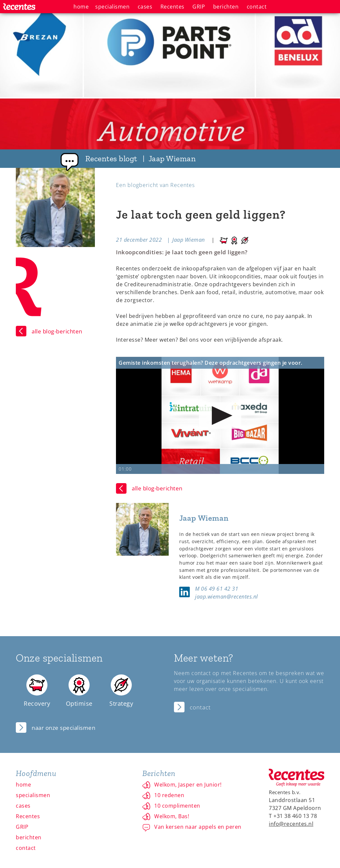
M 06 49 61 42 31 (217, 589)
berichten (29, 837)
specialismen (33, 795)
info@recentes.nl (291, 824)
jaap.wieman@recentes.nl (227, 597)
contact (26, 848)
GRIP (22, 827)
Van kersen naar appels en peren (198, 827)
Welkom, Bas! (172, 816)
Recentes (28, 816)
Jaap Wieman (189, 240)
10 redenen (169, 795)
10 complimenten (177, 806)
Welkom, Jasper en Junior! (188, 785)
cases (23, 806)
